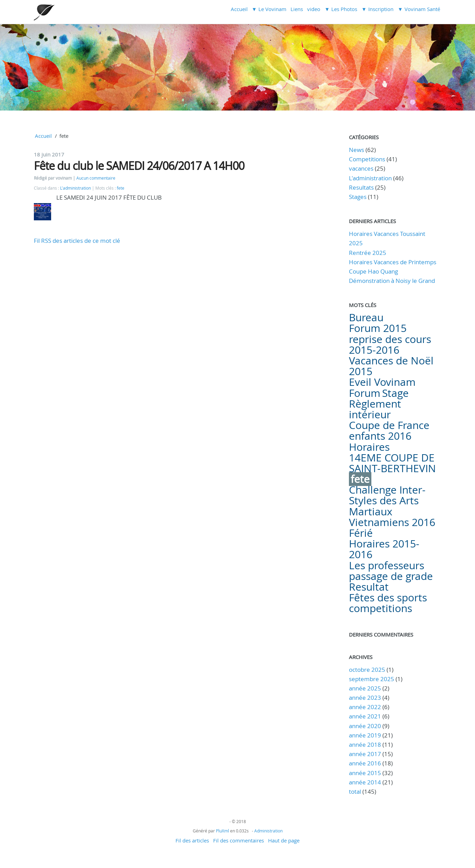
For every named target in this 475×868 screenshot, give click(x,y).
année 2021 (365, 716)
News (357, 150)
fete (121, 188)
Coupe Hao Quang (373, 271)
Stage (395, 393)
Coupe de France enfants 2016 (389, 431)
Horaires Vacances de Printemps (393, 262)
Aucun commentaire (96, 178)
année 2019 (365, 735)
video (314, 9)
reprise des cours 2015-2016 (390, 345)
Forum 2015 (378, 328)
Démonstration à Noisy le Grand (392, 281)
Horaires (369, 447)
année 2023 (365, 698)
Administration (268, 831)
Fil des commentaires (239, 840)
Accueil (239, 9)
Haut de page (284, 840)
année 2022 (365, 707)
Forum (365, 393)
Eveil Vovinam (382, 382)
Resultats (361, 187)
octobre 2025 (367, 670)
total (356, 791)
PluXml (222, 831)
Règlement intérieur (375, 409)
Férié (361, 533)
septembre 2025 (372, 679)
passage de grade (391, 576)
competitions (381, 608)
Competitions (367, 159)
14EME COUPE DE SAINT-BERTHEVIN (392, 463)
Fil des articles (192, 840)
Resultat (369, 587)
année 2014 (365, 782)
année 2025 (365, 688)
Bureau (366, 317)
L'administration (75, 188)
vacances (361, 168)
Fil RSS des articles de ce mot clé (77, 241)
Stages (358, 197)
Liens (297, 9)
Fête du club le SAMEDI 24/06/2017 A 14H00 (139, 166)
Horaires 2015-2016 (384, 549)
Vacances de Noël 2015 (391, 366)
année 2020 (365, 726)
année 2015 (365, 773)
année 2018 (365, 745)
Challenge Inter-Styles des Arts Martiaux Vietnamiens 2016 (392, 506)
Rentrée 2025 (368, 253)
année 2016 (365, 763)
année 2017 (365, 754)
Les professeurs (387, 565)
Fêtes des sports (388, 598)
